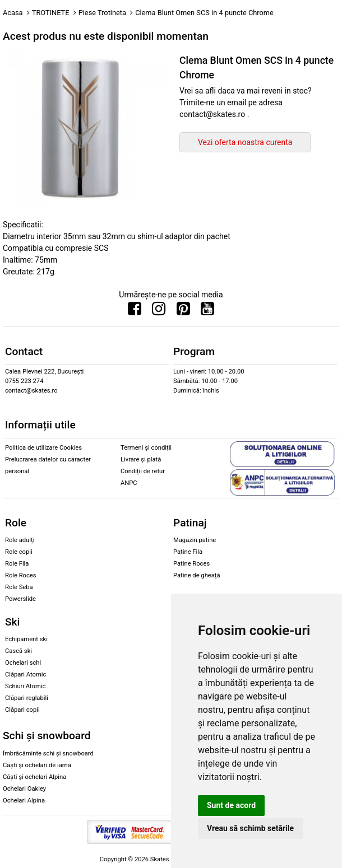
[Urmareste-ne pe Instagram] (159, 311)
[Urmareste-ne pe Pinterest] (183, 311)
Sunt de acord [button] (231, 805)
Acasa (13, 13)
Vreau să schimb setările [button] (250, 828)
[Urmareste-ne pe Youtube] (207, 311)
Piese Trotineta (102, 13)
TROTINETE (51, 13)
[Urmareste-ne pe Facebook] (135, 311)
